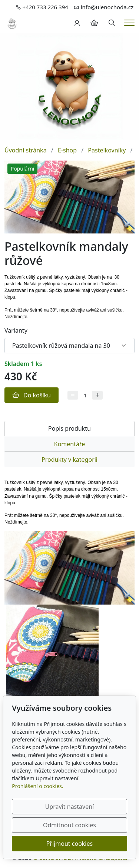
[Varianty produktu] (69, 346)
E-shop (67, 150)
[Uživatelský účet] (77, 23)
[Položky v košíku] (94, 23)
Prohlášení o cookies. (37, 786)
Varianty (16, 330)
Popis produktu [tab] (69, 428)
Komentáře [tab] (70, 444)
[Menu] (129, 23)
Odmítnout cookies (69, 825)
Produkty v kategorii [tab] (69, 460)
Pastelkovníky (107, 150)
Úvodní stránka (26, 150)
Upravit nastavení (69, 807)
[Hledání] (112, 23)
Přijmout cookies (69, 844)
